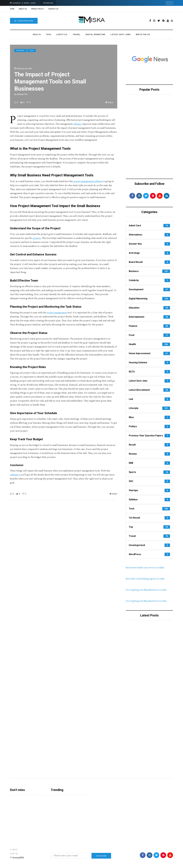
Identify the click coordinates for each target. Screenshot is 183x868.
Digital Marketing (96, 34)
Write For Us (143, 34)
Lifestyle (62, 34)
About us (23, 9)
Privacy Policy (38, 9)
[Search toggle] (172, 21)
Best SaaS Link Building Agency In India (145, 579)
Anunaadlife (18, 858)
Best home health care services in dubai (145, 568)
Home (12, 9)
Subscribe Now (24, 21)
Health (37, 34)
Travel (77, 34)
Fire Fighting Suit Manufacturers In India (146, 590)
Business (20, 50)
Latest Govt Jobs (121, 34)
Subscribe (101, 856)
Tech (49, 34)
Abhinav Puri (22, 94)
